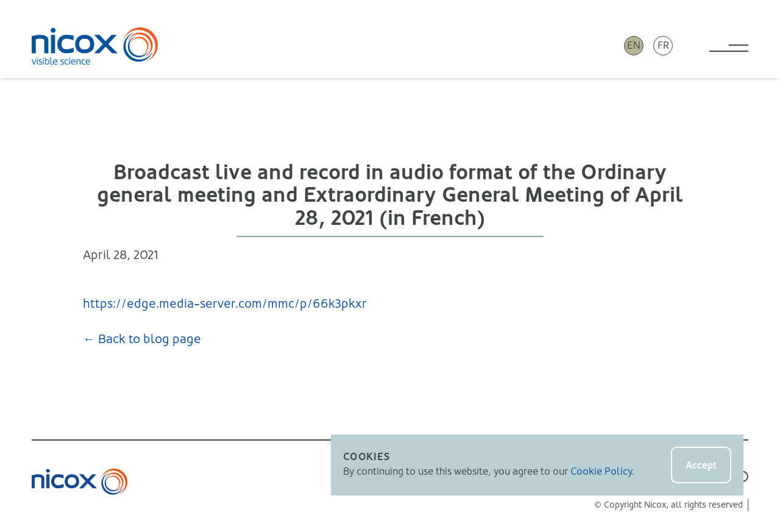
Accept (701, 465)
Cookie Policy (601, 471)
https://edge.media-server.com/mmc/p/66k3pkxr (225, 304)
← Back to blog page (142, 339)
